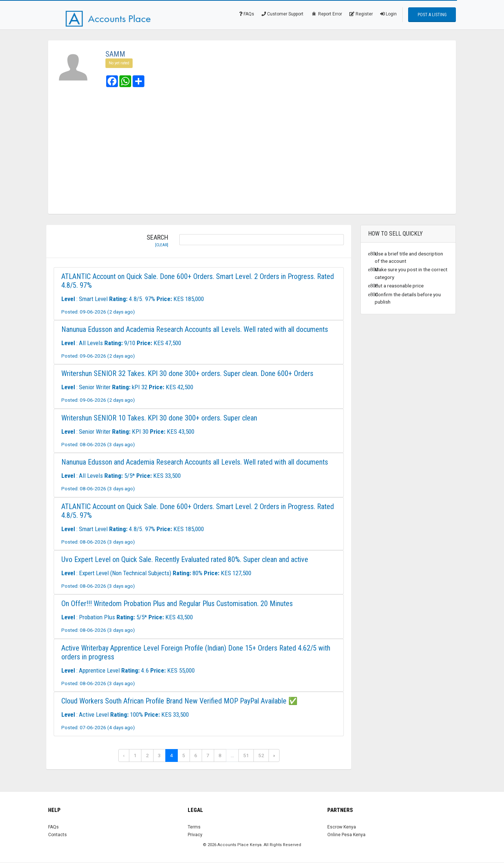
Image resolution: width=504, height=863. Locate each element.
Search (157, 241)
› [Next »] (274, 755)
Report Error (326, 14)
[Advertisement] (252, 151)
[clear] (162, 245)
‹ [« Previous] (124, 755)
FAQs (247, 14)
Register (361, 14)
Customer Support (282, 14)
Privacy (195, 835)
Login (388, 14)
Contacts (57, 835)
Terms (194, 827)
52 (261, 755)
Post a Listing (432, 15)
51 (246, 755)
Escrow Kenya (342, 827)
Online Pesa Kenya (346, 835)
